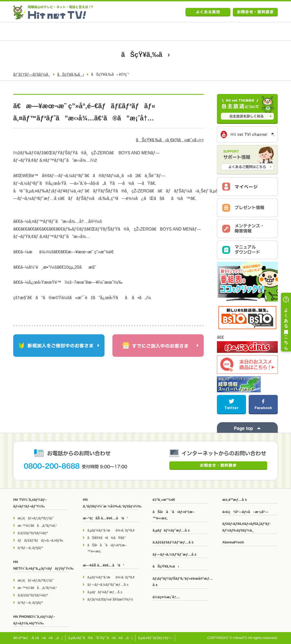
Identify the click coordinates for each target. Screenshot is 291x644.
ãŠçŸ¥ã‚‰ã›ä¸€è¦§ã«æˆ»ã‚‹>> (170, 140)
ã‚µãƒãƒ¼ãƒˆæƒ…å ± (105, 592)
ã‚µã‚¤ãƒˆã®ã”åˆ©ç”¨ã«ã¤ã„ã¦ (100, 638)
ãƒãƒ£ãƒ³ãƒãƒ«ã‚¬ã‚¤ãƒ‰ (40, 540)
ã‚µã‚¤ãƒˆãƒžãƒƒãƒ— (155, 638)
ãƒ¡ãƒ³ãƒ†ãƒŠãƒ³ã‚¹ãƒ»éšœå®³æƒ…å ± (180, 582)
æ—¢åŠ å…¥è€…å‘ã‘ (103, 565)
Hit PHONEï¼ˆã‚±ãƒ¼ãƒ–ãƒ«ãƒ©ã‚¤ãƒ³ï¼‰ (34, 620)
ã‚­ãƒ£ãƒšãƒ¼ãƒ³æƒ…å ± (173, 542)
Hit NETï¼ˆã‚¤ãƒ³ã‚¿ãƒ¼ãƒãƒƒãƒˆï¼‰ (41, 565)
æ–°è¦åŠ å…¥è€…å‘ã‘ (105, 518)
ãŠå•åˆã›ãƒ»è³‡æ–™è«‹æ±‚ (107, 548)
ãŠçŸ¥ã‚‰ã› (71, 74)
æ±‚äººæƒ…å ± (235, 500)
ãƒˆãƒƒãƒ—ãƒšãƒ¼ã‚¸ (32, 74)
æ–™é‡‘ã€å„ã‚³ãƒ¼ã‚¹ (37, 526)
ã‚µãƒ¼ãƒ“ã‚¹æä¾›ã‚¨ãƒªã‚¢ (111, 530)
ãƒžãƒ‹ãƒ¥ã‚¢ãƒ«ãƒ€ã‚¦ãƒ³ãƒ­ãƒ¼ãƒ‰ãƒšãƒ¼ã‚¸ (246, 527)
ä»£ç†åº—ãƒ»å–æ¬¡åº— (245, 512)
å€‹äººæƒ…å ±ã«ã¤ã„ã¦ (38, 638)
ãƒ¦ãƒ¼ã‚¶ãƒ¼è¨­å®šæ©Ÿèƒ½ (110, 599)
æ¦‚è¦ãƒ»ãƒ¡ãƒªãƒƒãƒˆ (36, 518)
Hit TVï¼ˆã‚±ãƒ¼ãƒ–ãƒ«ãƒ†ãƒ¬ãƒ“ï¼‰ (30, 503)
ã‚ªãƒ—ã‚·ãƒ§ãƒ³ (30, 548)
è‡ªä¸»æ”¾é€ (165, 500)
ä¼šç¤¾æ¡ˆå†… (166, 597)
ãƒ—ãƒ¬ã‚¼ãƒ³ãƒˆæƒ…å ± (108, 585)
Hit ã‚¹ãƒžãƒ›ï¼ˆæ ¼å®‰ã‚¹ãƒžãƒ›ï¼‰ (111, 503)
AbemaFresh (233, 542)
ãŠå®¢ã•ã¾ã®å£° (106, 538)
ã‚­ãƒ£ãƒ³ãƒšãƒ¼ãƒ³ (33, 533)
